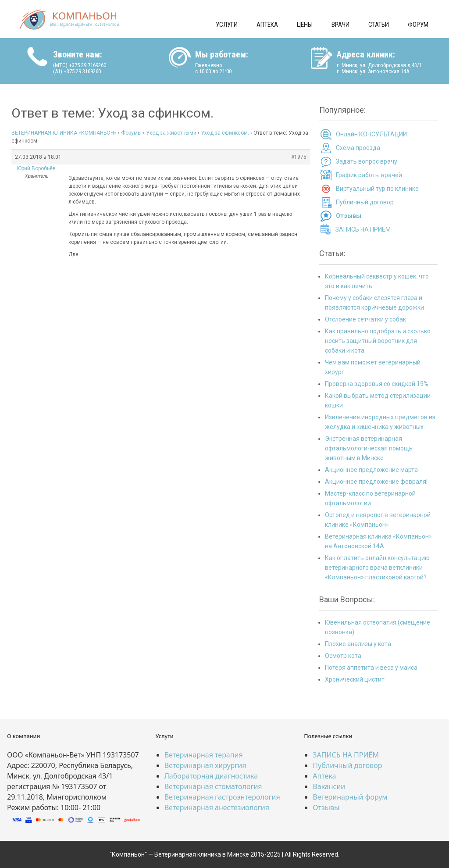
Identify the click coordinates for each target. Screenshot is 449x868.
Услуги (227, 25)
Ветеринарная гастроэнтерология (222, 797)
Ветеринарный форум (350, 797)
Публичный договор (365, 202)
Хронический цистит (355, 679)
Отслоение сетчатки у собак (365, 319)
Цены (305, 25)
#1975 (299, 157)
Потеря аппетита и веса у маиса (371, 668)
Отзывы (326, 807)
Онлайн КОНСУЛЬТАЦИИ (371, 134)
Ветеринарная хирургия (205, 765)
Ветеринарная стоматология (213, 786)
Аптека (267, 25)
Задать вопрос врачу (367, 161)
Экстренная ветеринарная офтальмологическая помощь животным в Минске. (369, 448)
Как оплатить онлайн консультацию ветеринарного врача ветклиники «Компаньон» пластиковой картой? (377, 568)
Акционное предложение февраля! (376, 482)
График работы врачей (369, 175)
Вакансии (329, 786)
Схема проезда (358, 148)
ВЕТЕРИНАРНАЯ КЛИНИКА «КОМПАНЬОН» (64, 133)
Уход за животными (171, 133)
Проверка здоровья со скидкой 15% (377, 384)
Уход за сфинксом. (225, 133)
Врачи (340, 25)
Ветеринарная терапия (204, 755)
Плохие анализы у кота (358, 644)
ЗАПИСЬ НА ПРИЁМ (363, 229)
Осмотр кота (343, 656)
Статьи (379, 25)
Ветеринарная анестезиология (217, 807)
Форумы (131, 133)
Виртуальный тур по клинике (377, 189)
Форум (418, 25)
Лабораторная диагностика (211, 776)
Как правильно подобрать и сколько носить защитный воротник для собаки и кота (378, 341)
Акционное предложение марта (371, 470)
